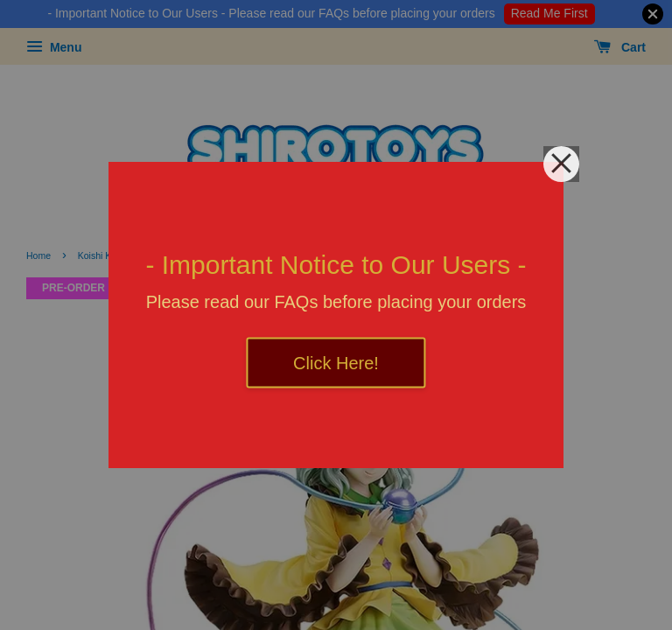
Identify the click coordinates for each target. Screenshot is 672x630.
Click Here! (336, 363)
